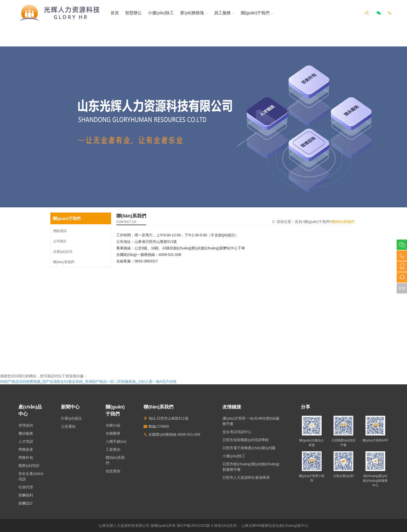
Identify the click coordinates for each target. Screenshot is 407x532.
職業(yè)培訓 (29, 466)
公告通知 (68, 426)
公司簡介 (60, 241)
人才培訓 (26, 441)
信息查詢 (113, 471)
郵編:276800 (156, 426)
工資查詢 (113, 449)
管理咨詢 (26, 425)
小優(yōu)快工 (161, 13)
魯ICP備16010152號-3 (195, 526)
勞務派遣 (26, 449)
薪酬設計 (26, 503)
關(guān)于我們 (255, 13)
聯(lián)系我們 (64, 262)
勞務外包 (26, 458)
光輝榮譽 (113, 433)
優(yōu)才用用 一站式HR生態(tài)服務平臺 (251, 421)
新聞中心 (70, 407)
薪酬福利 (26, 495)
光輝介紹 (113, 425)
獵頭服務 (26, 433)
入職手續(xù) (116, 441)
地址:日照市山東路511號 (166, 418)
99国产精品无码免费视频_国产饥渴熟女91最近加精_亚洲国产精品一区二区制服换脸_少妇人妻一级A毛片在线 (88, 381)
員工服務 (222, 13)
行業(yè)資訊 (71, 418)
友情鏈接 (232, 407)
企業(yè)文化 (63, 252)
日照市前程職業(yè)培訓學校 (246, 440)
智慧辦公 (133, 13)
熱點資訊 (60, 231)
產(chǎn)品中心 (30, 410)
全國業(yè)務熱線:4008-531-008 (172, 434)
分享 (306, 407)
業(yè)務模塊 (192, 13)
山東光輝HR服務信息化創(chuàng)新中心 (275, 526)
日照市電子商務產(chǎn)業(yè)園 (249, 448)
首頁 (115, 13)
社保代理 (26, 487)
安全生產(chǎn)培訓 (31, 476)
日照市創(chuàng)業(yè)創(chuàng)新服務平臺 (251, 467)
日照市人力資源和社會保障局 (246, 478)
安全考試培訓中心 (237, 432)
